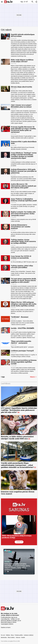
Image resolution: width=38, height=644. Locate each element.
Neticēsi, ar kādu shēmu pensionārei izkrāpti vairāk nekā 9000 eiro (17, 438)
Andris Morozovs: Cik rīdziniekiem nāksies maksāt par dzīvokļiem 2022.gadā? (24, 186)
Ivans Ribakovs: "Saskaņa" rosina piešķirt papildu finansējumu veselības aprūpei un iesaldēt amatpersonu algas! (24, 155)
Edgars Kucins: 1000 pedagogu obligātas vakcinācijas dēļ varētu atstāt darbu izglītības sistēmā (24, 304)
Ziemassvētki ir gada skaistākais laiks (24, 142)
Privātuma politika (19, 635)
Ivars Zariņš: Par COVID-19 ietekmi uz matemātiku (21, 257)
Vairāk (20, 542)
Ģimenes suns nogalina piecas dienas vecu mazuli (18, 493)
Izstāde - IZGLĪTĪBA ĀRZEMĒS (22, 328)
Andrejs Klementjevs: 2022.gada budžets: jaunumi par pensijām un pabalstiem (24, 171)
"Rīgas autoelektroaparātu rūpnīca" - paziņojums (21, 342)
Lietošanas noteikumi (29, 635)
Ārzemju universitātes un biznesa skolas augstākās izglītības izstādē (24, 362)
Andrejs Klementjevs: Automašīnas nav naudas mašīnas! (21, 227)
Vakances (18, 638)
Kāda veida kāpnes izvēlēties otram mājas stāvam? (22, 61)
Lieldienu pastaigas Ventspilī (22, 351)
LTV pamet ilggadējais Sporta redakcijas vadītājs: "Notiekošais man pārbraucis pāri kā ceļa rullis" (19, 410)
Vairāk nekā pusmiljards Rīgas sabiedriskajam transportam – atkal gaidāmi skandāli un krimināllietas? (17, 465)
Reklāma (8, 635)
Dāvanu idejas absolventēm (21, 87)
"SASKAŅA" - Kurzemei (20, 317)
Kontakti (23, 638)
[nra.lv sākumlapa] (8, 2)
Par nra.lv (3, 635)
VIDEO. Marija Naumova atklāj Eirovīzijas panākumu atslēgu (17, 537)
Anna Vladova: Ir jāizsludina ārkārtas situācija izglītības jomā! (24, 200)
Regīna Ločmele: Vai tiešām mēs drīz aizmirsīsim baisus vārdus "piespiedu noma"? (23, 214)
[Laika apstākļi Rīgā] (24, 2)
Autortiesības (4, 638)
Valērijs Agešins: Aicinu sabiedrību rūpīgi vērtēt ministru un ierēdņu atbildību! (23, 241)
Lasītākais (6, 383)
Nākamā (34, 377)
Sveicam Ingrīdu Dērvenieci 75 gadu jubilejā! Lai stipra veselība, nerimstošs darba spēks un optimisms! (23, 129)
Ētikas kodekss (11, 638)
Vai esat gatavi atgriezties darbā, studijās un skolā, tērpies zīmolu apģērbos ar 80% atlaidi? (24, 280)
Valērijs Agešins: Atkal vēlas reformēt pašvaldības (22, 267)
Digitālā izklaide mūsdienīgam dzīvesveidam (23, 35)
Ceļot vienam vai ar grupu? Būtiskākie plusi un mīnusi (21, 106)
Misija (12, 635)
